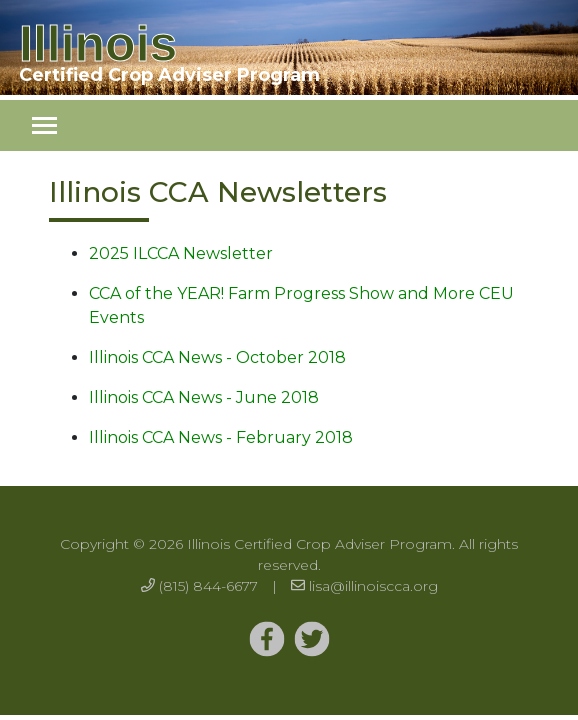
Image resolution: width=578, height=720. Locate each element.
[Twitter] (267, 640)
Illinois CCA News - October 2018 (217, 357)
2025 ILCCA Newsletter (181, 253)
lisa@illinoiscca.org (373, 586)
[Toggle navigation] (44, 125)
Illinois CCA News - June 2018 (204, 397)
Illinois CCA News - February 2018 (221, 437)
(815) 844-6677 (208, 586)
